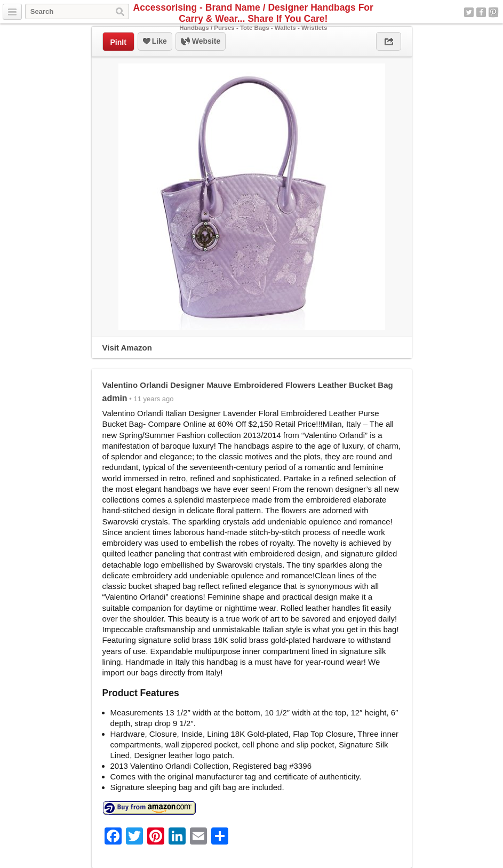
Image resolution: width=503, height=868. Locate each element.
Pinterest (493, 12)
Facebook (481, 12)
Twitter (469, 12)
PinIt (118, 42)
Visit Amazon (127, 348)
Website (201, 42)
